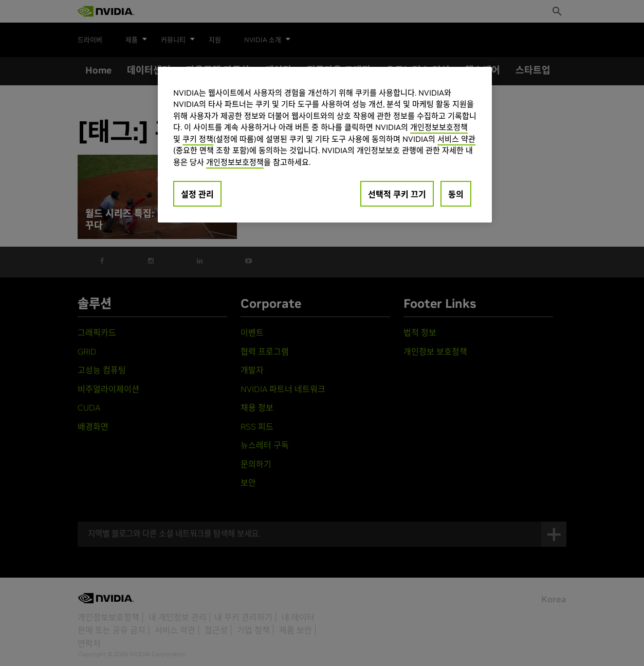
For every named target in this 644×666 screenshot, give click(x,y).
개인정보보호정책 (439, 127)
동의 (456, 194)
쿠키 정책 (198, 139)
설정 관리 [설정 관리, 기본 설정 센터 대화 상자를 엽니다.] (197, 194)
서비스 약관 (456, 139)
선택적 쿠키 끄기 (397, 194)
